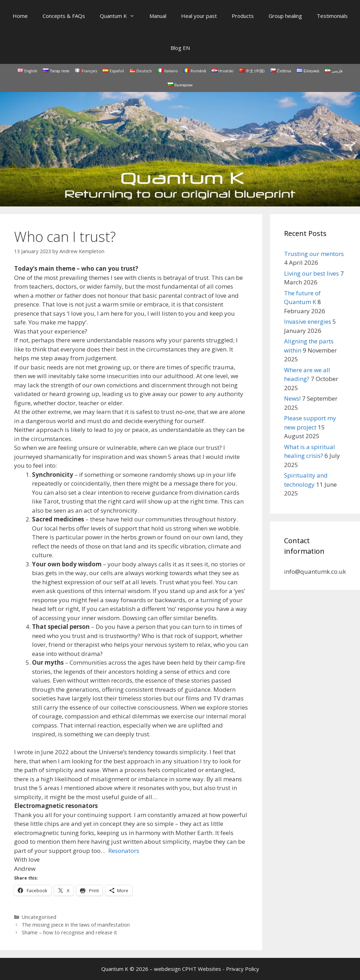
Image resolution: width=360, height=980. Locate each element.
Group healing (285, 16)
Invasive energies (308, 321)
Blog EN (180, 48)
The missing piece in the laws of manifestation (76, 925)
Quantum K (121, 16)
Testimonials (332, 16)
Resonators (124, 851)
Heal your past (199, 16)
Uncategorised (39, 917)
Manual (158, 16)
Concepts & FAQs (64, 16)
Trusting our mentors (314, 254)
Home (20, 16)
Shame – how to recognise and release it (69, 932)
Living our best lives (311, 273)
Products (243, 16)
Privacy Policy (243, 969)
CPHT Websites (202, 969)
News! (292, 398)
